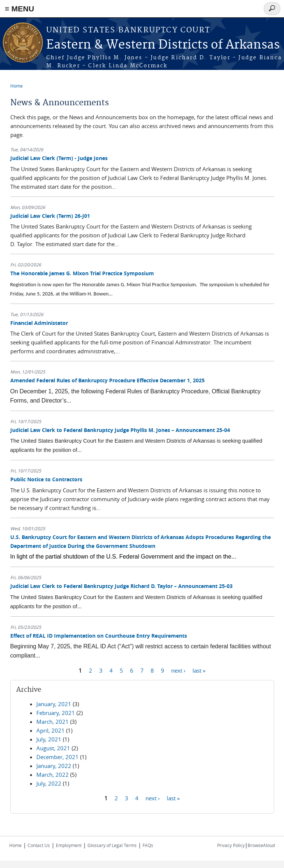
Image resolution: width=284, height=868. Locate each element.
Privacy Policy (231, 845)
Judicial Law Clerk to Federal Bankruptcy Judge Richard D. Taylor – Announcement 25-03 (121, 586)
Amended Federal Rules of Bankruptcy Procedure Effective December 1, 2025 (107, 380)
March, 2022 (53, 775)
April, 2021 (51, 730)
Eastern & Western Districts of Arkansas (163, 45)
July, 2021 (49, 739)
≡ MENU (19, 9)
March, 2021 (53, 722)
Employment (69, 845)
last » (199, 670)
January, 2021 (54, 704)
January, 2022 (54, 766)
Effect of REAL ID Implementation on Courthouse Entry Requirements (99, 636)
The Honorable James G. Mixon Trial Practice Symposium (82, 273)
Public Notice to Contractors (46, 479)
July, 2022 (49, 783)
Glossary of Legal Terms (112, 845)
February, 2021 (56, 713)
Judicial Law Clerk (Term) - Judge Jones (59, 158)
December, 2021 (57, 757)
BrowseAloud (261, 845)
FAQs (148, 845)
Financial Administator (39, 323)
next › (178, 670)
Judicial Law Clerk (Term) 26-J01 (50, 216)
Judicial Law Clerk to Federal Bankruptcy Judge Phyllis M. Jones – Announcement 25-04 (120, 430)
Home (17, 86)
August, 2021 (53, 748)
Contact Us (39, 845)
